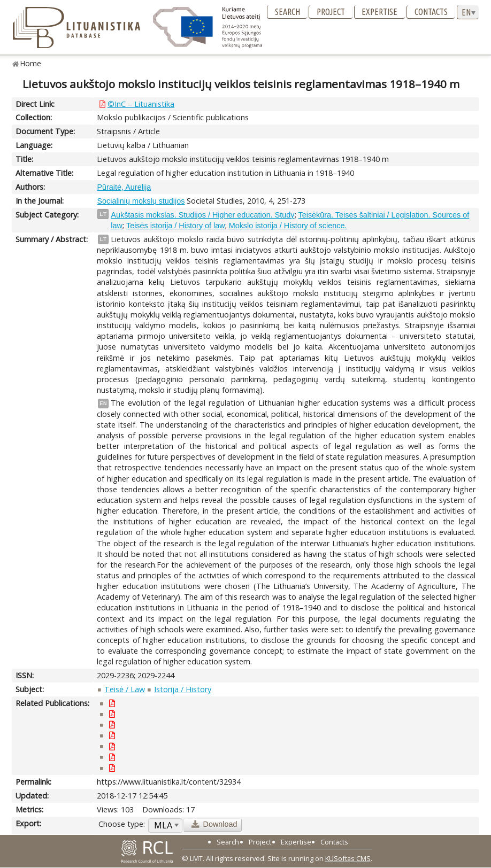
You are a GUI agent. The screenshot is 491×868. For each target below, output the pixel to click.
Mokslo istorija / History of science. (288, 226)
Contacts (431, 12)
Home (31, 63)
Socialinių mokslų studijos (141, 201)
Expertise (379, 12)
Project (331, 12)
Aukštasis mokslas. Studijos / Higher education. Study (202, 215)
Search (287, 12)
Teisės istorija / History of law (176, 226)
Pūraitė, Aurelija (124, 187)
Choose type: (122, 824)
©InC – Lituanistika (141, 104)
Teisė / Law (125, 689)
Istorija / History (183, 689)
